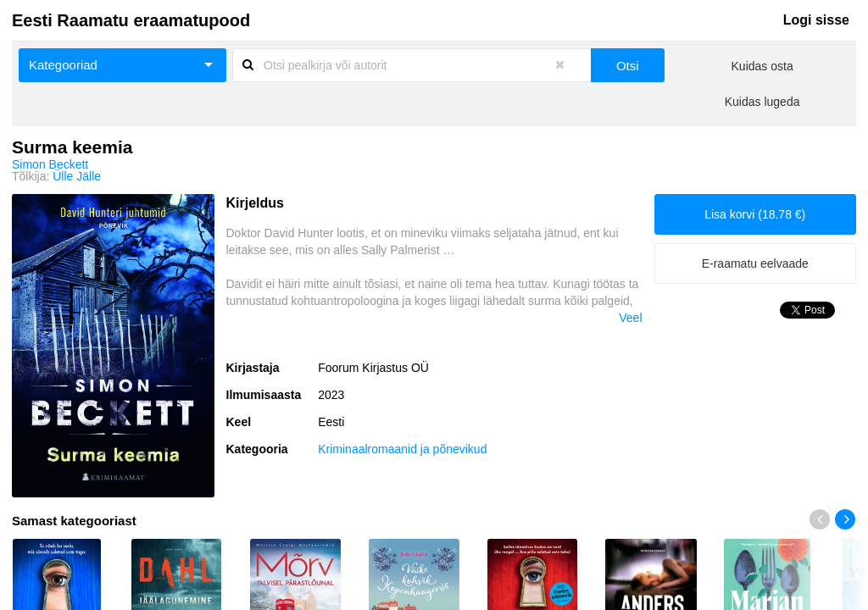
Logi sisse (816, 20)
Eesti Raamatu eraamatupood (131, 20)
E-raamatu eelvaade (755, 263)
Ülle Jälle (77, 176)
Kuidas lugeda (762, 102)
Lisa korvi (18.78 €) (755, 214)
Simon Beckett (50, 164)
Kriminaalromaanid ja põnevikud (402, 449)
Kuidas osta (762, 66)
